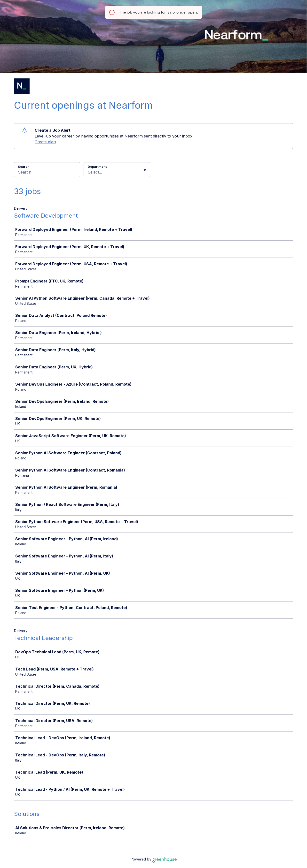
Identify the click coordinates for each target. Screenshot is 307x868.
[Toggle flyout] (145, 170)
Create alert (45, 142)
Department (97, 167)
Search (24, 167)
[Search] (47, 173)
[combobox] (88, 172)
